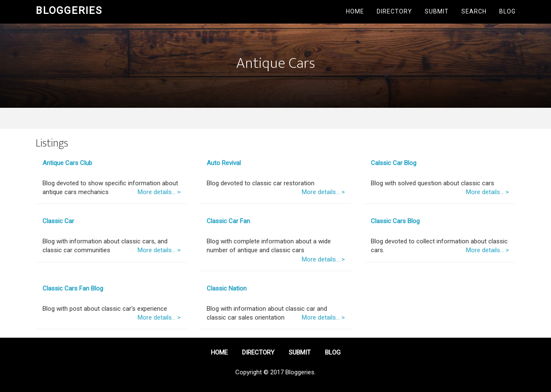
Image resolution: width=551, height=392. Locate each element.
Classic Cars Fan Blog (73, 288)
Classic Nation (227, 288)
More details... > (159, 192)
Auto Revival (224, 163)
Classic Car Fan (228, 221)
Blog (507, 11)
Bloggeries (69, 11)
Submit (437, 11)
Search (474, 11)
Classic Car (58, 221)
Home (355, 11)
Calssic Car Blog (394, 163)
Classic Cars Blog (395, 221)
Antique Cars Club (67, 163)
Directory (394, 11)
